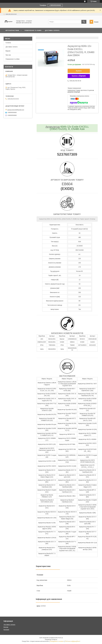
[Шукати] (84, 22)
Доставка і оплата (52, 30)
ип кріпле (54, 271)
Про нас (8, 55)
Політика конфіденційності (73, 641)
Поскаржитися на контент (57, 641)
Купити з (79, 76)
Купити (79, 71)
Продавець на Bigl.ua (51, 640)
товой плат (67, 384)
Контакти (6, 630)
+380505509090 (55, 5)
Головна (8, 43)
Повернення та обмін (33, 30)
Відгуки (8, 51)
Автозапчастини (12, 30)
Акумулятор (53, 127)
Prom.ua (60, 638)
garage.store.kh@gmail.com (16, 110)
